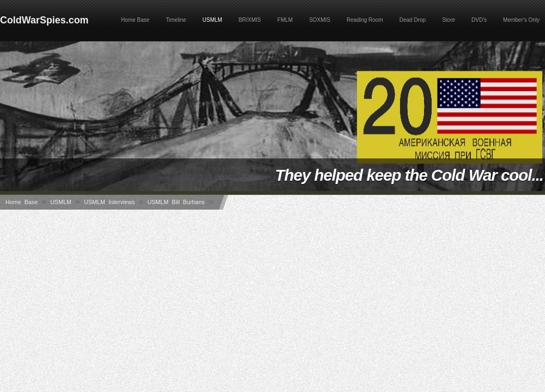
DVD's (479, 20)
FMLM (285, 20)
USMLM (213, 20)
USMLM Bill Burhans (176, 202)
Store (449, 20)
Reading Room (365, 20)
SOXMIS (320, 20)
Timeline (176, 20)
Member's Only (521, 20)
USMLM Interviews (109, 202)
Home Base (135, 20)
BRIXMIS (250, 20)
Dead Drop (413, 20)
